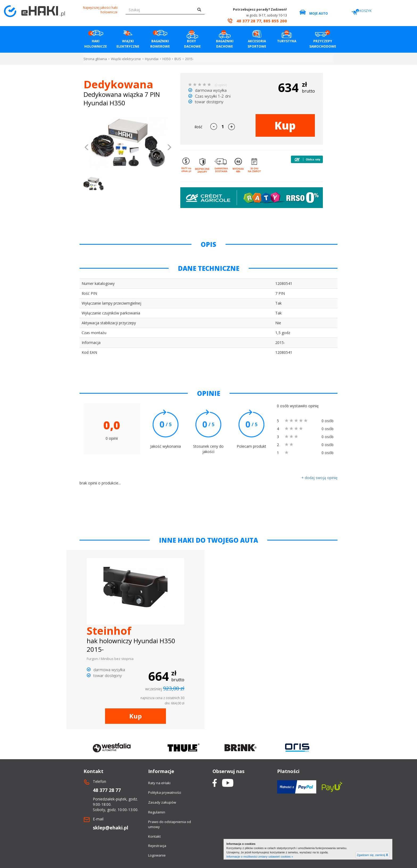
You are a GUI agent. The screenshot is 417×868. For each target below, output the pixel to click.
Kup (285, 125)
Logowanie (157, 855)
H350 (166, 59)
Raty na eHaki (159, 783)
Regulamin (157, 812)
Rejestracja (157, 846)
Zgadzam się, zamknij (372, 855)
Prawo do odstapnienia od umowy (170, 824)
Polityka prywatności (165, 792)
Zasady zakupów (162, 802)
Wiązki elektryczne (126, 59)
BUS (178, 59)
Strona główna (95, 59)
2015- (189, 59)
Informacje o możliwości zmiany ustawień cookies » (260, 857)
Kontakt (154, 836)
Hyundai (152, 59)
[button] (87, 148)
